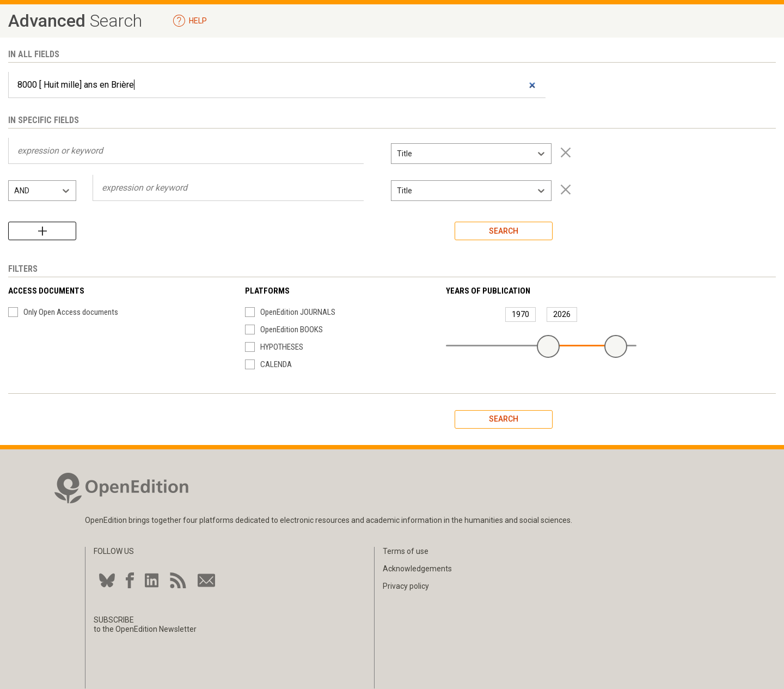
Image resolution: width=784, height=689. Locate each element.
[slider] (548, 346)
